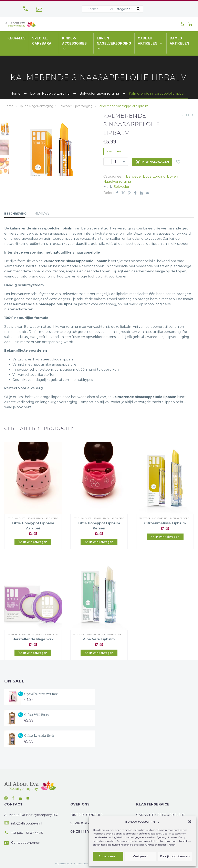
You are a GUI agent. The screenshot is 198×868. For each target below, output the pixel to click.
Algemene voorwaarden (71, 863)
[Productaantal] (116, 162)
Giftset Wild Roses (37, 715)
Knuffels (17, 38)
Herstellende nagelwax (33, 639)
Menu (107, 24)
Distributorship (87, 815)
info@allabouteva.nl (27, 823)
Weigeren (141, 856)
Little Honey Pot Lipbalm (21, 518)
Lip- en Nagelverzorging (114, 41)
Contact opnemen (26, 843)
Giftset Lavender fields (39, 735)
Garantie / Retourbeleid (160, 815)
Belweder (121, 187)
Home (9, 106)
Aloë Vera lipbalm (99, 639)
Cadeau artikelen (149, 41)
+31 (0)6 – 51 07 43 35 (27, 833)
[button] (190, 822)
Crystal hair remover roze (41, 694)
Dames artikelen (180, 41)
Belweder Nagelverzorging (53, 634)
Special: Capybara (42, 41)
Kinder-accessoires (75, 41)
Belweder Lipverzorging (75, 106)
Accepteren (108, 856)
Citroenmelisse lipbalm (165, 523)
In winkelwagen (152, 162)
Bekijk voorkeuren (175, 856)
